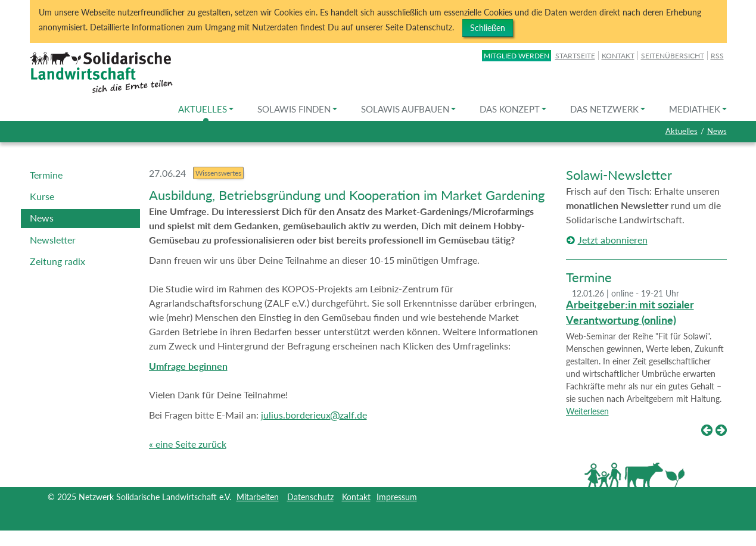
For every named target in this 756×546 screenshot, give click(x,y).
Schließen (488, 28)
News (717, 131)
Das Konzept (513, 109)
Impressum (397, 497)
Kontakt (618, 56)
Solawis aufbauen (408, 109)
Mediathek (698, 109)
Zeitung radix (57, 261)
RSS (717, 56)
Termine (46, 175)
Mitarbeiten (258, 497)
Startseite (575, 56)
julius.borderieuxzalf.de (314, 415)
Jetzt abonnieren (613, 240)
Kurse (42, 196)
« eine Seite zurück (188, 444)
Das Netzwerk (608, 109)
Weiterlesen (587, 411)
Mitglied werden (517, 56)
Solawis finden (297, 109)
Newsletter (53, 240)
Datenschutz (310, 497)
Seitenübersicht (673, 56)
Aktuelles (206, 109)
